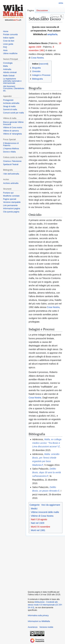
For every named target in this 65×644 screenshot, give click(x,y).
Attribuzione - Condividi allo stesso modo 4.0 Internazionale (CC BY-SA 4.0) (45, 605)
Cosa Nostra (37, 58)
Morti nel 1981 (38, 530)
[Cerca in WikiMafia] (57, 17)
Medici (34, 509)
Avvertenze (33, 627)
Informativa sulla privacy (38, 615)
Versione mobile (46, 627)
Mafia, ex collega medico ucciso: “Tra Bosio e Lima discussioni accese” (47, 443)
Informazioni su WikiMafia (39, 621)
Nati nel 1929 (38, 523)
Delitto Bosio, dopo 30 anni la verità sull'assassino (46, 472)
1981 (42, 50)
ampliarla (52, 34)
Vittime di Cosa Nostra (42, 516)
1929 (39, 47)
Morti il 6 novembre (41, 527)
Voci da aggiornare (51, 505)
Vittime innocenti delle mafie (45, 512)
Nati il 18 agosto (39, 519)
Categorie (35, 505)
